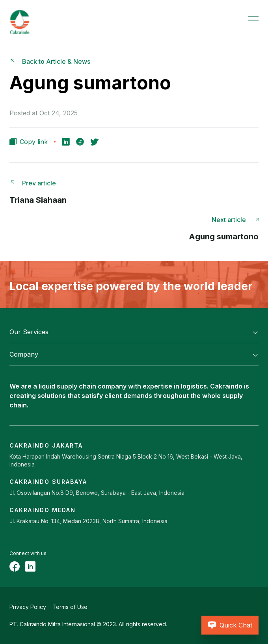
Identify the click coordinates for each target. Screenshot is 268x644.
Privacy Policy (28, 607)
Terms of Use (70, 607)
